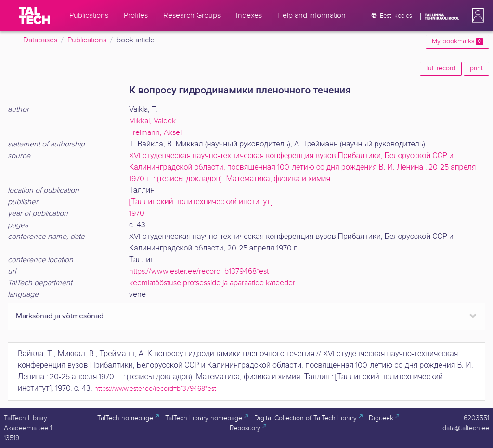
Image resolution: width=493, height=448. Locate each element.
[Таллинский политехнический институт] (201, 202)
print (476, 68)
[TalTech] (35, 15)
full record (441, 68)
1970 (137, 214)
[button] (476, 15)
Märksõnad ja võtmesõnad (60, 316)
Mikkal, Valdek (152, 121)
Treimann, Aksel (155, 133)
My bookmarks (457, 41)
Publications (87, 40)
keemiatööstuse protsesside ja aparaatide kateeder (212, 283)
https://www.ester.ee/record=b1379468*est (199, 271)
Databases (40, 40)
